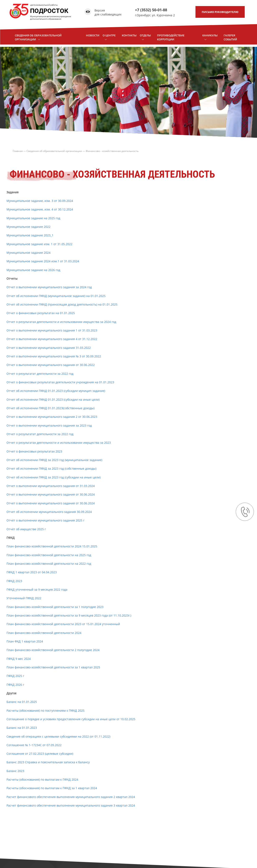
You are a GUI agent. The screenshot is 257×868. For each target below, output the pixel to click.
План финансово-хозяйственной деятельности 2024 (44, 633)
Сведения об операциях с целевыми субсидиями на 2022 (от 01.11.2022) (58, 736)
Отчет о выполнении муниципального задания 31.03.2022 (49, 348)
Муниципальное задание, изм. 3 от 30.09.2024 (40, 201)
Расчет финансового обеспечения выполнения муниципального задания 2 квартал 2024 (71, 797)
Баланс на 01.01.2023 (22, 728)
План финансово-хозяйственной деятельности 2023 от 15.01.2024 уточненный (63, 624)
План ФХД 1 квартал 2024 (25, 641)
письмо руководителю (220, 12)
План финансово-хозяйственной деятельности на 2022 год (49, 564)
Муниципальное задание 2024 (28, 253)
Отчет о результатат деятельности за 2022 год (40, 374)
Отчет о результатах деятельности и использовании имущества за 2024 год (61, 322)
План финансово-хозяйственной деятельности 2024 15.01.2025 (52, 546)
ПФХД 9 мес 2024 (19, 659)
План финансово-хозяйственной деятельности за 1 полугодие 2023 (55, 607)
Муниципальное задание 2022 (28, 227)
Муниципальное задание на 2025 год (33, 218)
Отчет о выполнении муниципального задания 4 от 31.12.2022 (52, 339)
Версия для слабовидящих (108, 12)
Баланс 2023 (16, 771)
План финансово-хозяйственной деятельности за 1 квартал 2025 (53, 667)
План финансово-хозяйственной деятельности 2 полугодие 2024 (53, 650)
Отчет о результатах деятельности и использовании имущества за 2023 (59, 443)
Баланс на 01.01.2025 (22, 702)
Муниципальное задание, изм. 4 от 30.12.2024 (40, 209)
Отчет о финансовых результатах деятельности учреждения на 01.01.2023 (60, 382)
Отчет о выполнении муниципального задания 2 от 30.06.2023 (52, 417)
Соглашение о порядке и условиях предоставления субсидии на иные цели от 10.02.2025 (71, 719)
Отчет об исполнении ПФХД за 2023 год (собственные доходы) (51, 468)
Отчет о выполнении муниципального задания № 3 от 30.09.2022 (54, 356)
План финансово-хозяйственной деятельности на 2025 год (49, 555)
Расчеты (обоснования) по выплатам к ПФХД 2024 (42, 779)
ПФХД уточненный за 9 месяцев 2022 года (37, 590)
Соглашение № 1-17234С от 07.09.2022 (34, 745)
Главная (18, 151)
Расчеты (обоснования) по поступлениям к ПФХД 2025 (45, 711)
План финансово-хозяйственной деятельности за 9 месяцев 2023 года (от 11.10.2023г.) (69, 615)
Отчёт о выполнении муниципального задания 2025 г (45, 520)
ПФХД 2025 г (15, 676)
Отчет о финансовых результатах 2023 (34, 451)
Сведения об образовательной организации (54, 151)
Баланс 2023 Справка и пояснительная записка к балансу (48, 762)
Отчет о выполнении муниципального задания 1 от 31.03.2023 (52, 330)
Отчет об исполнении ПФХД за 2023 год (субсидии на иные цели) (54, 477)
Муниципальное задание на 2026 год (33, 270)
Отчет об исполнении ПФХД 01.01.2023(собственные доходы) (50, 408)
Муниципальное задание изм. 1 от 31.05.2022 (39, 244)
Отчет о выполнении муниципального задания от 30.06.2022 (51, 365)
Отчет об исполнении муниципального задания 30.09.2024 (49, 512)
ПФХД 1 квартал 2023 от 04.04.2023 (32, 572)
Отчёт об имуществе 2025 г (26, 529)
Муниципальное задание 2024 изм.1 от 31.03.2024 (43, 261)
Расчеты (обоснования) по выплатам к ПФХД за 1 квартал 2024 (52, 788)
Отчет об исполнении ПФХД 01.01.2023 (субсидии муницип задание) (56, 391)
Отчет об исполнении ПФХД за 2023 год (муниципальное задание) (54, 460)
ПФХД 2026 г (15, 685)
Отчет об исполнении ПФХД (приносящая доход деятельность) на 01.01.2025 (62, 304)
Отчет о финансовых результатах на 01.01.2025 (41, 313)
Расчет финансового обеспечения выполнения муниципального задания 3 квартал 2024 (71, 805)
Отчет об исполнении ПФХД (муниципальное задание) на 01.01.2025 (56, 296)
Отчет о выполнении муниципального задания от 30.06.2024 (51, 494)
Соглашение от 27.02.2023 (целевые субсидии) (40, 754)
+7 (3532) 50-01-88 (151, 10)
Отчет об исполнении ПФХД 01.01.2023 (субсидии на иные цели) (53, 400)
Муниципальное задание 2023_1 (30, 235)
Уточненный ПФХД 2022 (24, 598)
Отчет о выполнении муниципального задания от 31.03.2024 (51, 486)
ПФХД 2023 (14, 581)
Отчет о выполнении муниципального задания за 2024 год (49, 287)
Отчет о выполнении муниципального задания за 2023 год (49, 425)
